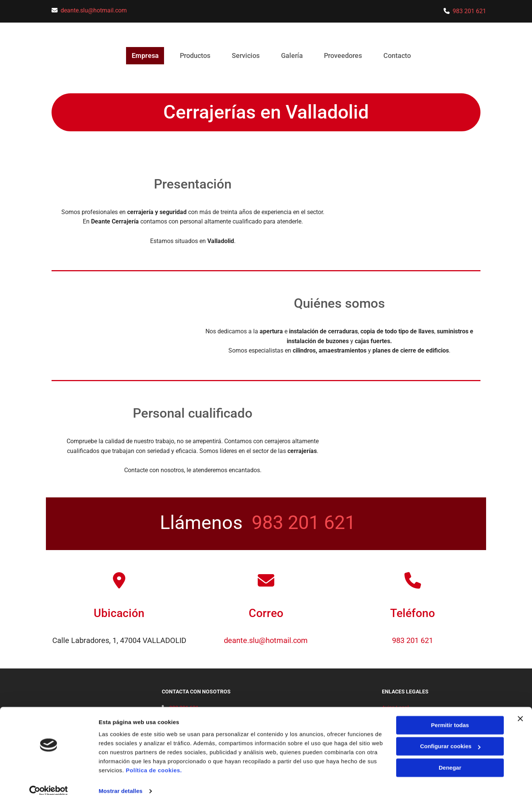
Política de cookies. (154, 759)
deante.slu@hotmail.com (94, 10)
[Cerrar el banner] (520, 708)
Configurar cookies (450, 735)
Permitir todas (450, 714)
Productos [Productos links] (194, 55)
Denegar (450, 757)
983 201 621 (469, 11)
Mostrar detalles (121, 780)
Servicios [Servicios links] (245, 55)
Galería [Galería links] (293, 55)
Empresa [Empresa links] (142, 55)
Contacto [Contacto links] (401, 55)
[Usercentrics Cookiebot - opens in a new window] (49, 780)
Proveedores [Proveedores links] (345, 55)
